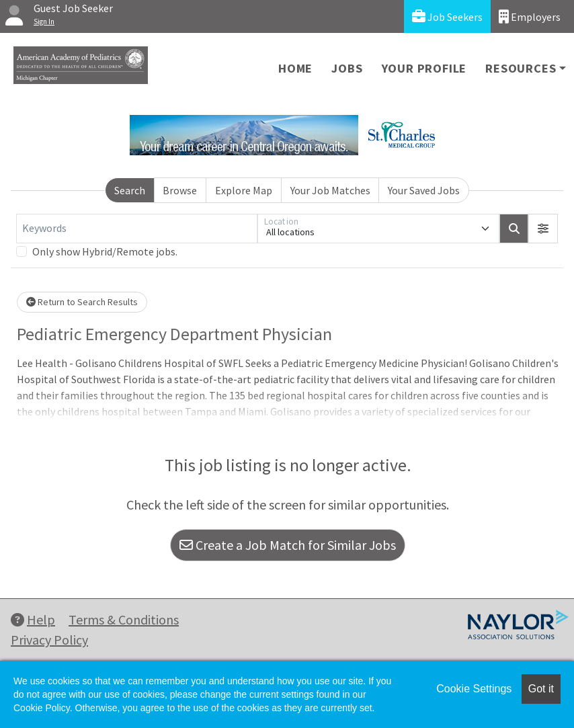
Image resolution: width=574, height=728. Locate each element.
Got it (541, 689)
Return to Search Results (82, 302)
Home (295, 68)
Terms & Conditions (124, 619)
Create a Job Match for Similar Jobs (288, 545)
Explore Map (244, 190)
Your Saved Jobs (424, 190)
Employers (530, 16)
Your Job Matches (330, 190)
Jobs (347, 68)
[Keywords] (137, 229)
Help (33, 619)
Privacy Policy (49, 640)
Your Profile (424, 68)
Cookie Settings (474, 689)
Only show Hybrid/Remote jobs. (105, 251)
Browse (180, 190)
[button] (543, 229)
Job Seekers (447, 16)
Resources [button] (521, 68)
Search (130, 190)
